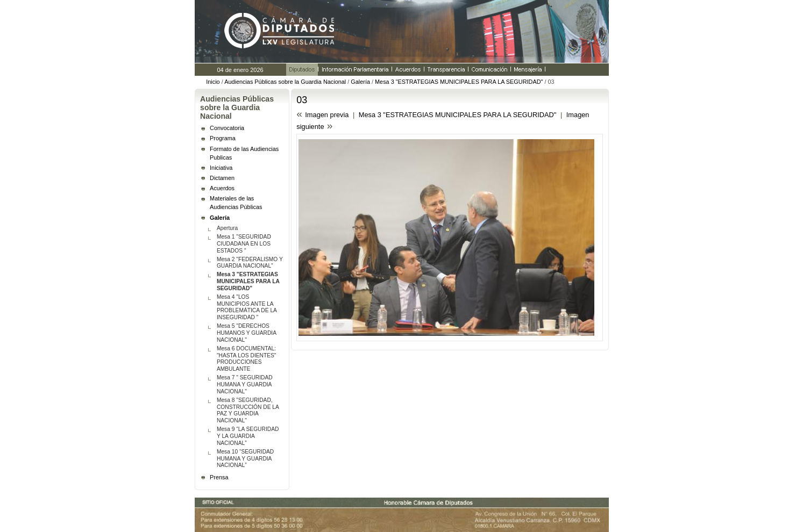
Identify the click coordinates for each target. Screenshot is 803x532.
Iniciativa (221, 168)
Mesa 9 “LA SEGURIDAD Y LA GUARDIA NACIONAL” (248, 436)
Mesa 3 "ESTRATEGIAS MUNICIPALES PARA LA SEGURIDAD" (459, 82)
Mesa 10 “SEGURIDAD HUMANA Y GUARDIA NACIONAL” (245, 459)
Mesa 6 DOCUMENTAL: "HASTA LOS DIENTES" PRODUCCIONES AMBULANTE (247, 359)
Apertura (227, 228)
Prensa (219, 477)
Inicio (213, 82)
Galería (360, 82)
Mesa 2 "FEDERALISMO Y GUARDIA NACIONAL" (250, 263)
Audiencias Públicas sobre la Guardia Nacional (286, 82)
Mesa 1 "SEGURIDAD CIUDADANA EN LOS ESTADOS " (244, 244)
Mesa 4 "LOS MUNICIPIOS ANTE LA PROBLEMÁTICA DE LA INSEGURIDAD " (247, 307)
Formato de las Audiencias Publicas (244, 153)
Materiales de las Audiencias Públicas (236, 203)
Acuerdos (222, 188)
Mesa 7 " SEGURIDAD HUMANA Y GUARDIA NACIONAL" (245, 384)
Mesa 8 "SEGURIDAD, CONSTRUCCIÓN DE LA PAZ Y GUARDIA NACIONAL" (248, 410)
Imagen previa (327, 115)
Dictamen (222, 178)
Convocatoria (227, 128)
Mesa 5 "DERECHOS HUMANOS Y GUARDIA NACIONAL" (247, 333)
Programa (223, 138)
